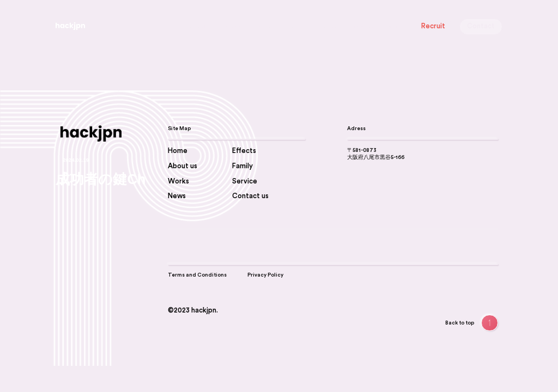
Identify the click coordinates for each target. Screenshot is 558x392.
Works (293, 26)
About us (193, 26)
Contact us (250, 196)
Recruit (433, 26)
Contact (481, 26)
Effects (361, 26)
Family (393, 26)
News (263, 26)
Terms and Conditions (197, 275)
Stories (326, 26)
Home (178, 151)
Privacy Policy (265, 275)
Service (231, 26)
